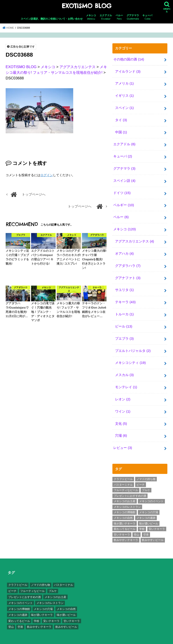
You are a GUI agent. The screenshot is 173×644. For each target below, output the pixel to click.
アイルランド (128, 71)
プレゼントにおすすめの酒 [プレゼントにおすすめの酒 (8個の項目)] (130, 488)
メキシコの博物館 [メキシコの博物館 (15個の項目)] (125, 505)
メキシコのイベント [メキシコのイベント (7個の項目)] (151, 494)
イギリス (124, 95)
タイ (121, 118)
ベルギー (124, 202)
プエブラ (124, 333)
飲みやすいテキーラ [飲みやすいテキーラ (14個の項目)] (126, 533)
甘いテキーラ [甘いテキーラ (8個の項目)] (122, 527)
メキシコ (91, 17)
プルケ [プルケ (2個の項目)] (146, 483)
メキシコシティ (130, 357)
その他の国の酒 (129, 59)
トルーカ (124, 309)
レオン (123, 393)
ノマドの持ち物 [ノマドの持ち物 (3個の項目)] (146, 472)
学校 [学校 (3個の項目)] (142, 522)
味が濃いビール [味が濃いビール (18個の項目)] (149, 516)
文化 (121, 417)
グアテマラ (133, 17)
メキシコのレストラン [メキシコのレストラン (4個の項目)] (127, 500)
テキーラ (125, 298)
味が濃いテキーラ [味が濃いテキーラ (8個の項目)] (125, 516)
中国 (121, 130)
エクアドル (106, 17)
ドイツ (122, 190)
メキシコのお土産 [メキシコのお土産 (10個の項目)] (125, 494)
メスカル (124, 369)
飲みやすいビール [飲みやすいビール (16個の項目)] (153, 533)
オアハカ (124, 250)
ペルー (119, 17)
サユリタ (124, 286)
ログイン (47, 175)
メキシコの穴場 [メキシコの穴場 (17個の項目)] (149, 505)
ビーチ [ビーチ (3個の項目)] (141, 477)
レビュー (123, 441)
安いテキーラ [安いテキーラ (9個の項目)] (157, 522)
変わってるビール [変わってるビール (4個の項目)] (125, 522)
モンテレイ (126, 381)
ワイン (123, 405)
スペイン (124, 107)
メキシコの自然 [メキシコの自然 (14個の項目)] (123, 511)
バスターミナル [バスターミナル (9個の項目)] (123, 477)
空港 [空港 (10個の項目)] (146, 527)
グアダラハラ (128, 262)
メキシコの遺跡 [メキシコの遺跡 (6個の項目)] (146, 511)
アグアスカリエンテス (134, 238)
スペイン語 (124, 178)
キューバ (147, 17)
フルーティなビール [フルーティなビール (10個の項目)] (126, 483)
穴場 (121, 429)
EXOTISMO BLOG (86, 6)
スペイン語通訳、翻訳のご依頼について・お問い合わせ (52, 18)
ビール (124, 321)
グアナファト (128, 274)
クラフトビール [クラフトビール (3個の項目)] (123, 472)
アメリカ (124, 83)
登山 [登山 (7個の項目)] (137, 527)
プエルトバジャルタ (133, 345)
